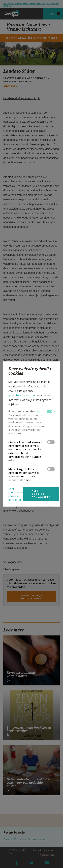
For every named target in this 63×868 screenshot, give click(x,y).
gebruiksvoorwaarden (22, 395)
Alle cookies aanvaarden (41, 494)
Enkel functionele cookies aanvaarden (16, 494)
